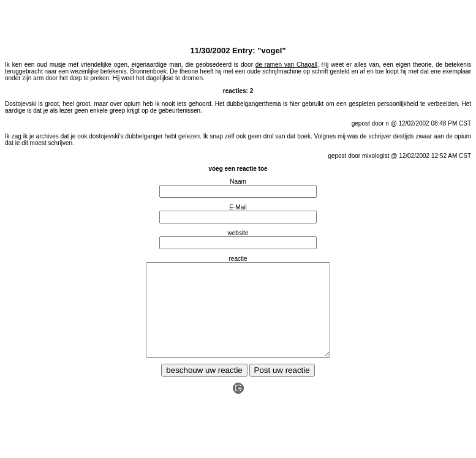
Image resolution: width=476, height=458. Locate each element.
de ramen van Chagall (286, 65)
